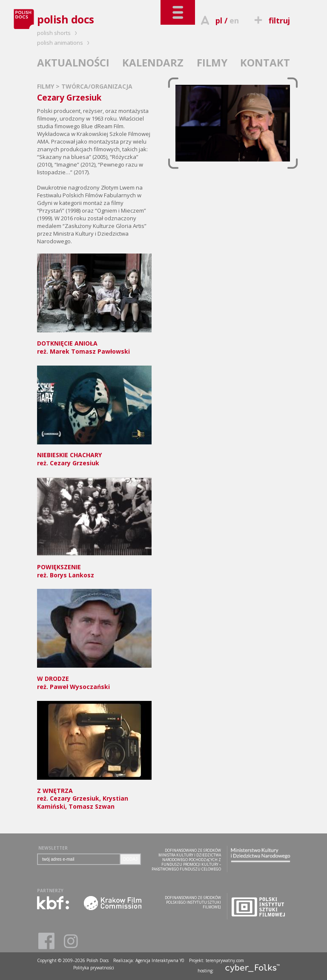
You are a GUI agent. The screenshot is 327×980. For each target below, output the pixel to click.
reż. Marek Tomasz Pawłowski (94, 343)
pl (219, 20)
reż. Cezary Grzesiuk (94, 455)
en (234, 20)
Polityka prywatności (94, 968)
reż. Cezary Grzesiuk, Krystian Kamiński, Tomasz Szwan (94, 795)
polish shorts (58, 33)
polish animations (65, 43)
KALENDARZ (153, 62)
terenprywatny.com (225, 960)
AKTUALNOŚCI (73, 62)
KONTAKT (265, 62)
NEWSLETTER (53, 848)
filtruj (271, 20)
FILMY (212, 62)
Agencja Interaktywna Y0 (160, 960)
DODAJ (130, 859)
